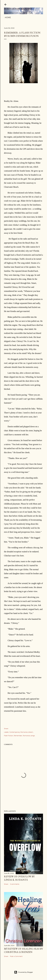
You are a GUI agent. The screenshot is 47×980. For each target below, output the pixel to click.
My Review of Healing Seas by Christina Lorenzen (23, 950)
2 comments (15, 884)
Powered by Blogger (24, 972)
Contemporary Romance (18, 732)
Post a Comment (16, 956)
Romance (26, 736)
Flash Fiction (9, 736)
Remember (18, 736)
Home (8, 17)
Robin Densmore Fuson (18, 9)
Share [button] (6, 729)
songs (33, 736)
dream (31, 732)
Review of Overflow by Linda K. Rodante (19, 878)
